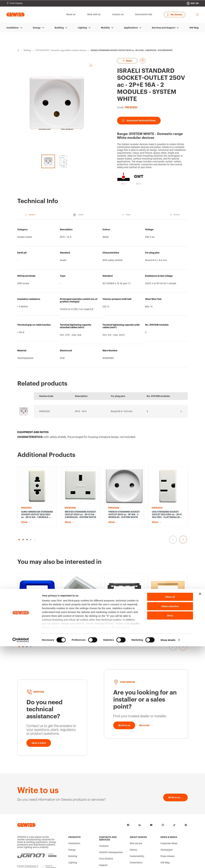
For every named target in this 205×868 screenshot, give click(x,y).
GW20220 (45, 411)
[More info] (146, 725)
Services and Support (164, 28)
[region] (102, 295)
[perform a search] (197, 15)
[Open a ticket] (39, 743)
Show (24, 522)
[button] (19, 540)
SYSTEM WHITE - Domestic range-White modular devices (61, 50)
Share (127, 61)
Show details (168, 862)
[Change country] (193, 3)
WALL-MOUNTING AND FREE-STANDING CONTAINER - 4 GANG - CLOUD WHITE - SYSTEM (81, 622)
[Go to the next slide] (183, 540)
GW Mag (194, 28)
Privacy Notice (121, 849)
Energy (37, 28)
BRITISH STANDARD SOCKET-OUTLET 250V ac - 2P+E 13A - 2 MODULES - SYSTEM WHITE (81, 514)
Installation (13, 28)
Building (59, 28)
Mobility (105, 28)
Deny (170, 837)
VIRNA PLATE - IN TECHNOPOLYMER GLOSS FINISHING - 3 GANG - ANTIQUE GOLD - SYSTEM (166, 586)
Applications (131, 28)
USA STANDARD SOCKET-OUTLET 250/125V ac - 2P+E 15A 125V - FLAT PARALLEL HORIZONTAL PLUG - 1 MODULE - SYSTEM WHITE (167, 515)
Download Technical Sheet (139, 121)
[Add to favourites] (143, 61)
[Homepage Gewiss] (15, 14)
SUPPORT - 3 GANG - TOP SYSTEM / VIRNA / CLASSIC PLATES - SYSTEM (123, 586)
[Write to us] (124, 725)
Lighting (82, 28)
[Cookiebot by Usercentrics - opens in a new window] (21, 862)
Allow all (170, 819)
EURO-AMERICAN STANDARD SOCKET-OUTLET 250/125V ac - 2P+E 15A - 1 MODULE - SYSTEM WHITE (37, 515)
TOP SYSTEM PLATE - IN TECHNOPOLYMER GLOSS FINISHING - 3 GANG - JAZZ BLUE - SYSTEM (36, 622)
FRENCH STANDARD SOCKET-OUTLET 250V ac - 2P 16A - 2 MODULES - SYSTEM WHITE (124, 514)
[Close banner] (200, 816)
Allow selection (170, 828)
